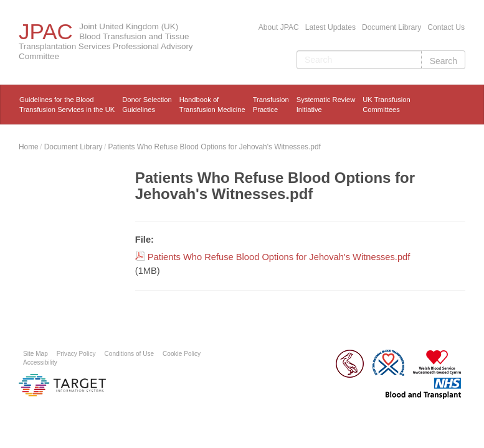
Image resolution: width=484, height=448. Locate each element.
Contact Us (446, 27)
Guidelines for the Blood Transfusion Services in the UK (67, 105)
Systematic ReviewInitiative (326, 105)
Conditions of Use (130, 354)
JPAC (46, 31)
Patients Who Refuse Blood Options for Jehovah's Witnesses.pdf (215, 147)
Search (444, 61)
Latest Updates (330, 27)
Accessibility (40, 362)
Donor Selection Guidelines (147, 105)
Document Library (391, 27)
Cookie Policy (182, 354)
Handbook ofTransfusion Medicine (212, 105)
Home (29, 147)
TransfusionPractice (271, 105)
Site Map (36, 354)
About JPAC (279, 27)
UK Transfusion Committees (386, 105)
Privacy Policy (76, 354)
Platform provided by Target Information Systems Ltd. (62, 385)
